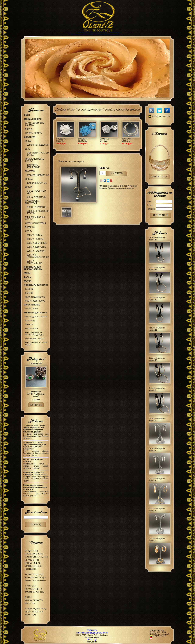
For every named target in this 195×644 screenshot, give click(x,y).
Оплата (81, 109)
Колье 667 (127, 139)
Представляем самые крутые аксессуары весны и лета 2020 (35, 487)
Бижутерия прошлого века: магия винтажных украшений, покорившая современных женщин (36, 560)
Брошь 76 (105, 139)
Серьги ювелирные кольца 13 (157, 269)
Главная (60, 109)
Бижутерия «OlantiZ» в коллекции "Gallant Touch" (35, 473)
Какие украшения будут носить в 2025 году (36, 612)
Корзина (160, 134)
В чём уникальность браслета (34, 600)
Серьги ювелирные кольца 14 (157, 238)
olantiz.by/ (92, 640)
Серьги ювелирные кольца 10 (157, 359)
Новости (36, 421)
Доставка (94, 109)
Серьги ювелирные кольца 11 (157, 329)
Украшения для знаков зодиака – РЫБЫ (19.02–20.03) (35, 577)
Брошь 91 (61, 139)
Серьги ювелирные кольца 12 (157, 299)
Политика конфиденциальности (92, 633)
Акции (135, 109)
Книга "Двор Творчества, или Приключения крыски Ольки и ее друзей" (34, 429)
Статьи (36, 542)
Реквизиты (92, 630)
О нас (71, 109)
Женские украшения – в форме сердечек (34, 589)
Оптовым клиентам (116, 109)
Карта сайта (92, 642)
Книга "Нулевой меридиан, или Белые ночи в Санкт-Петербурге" (35, 446)
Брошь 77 (83, 139)
